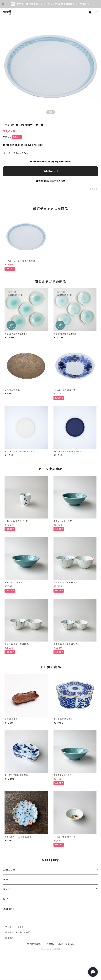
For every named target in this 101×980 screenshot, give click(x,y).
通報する (94, 189)
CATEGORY (9, 870)
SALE (5, 899)
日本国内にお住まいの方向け (51, 181)
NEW (5, 880)
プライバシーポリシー (16, 927)
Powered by (50, 949)
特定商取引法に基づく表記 (18, 932)
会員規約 (9, 938)
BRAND (6, 889)
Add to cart (51, 171)
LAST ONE (8, 909)
